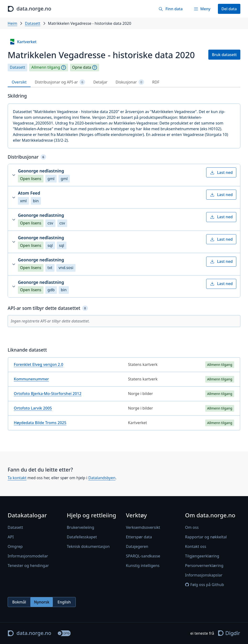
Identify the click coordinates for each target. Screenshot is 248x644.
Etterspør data (139, 537)
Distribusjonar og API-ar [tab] (60, 82)
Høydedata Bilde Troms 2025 (40, 423)
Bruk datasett (224, 55)
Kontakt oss (196, 546)
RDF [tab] (156, 82)
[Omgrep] (64, 68)
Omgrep (15, 546)
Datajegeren (137, 546)
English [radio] (64, 602)
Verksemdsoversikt (143, 527)
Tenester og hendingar (28, 566)
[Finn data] (170, 9)
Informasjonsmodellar (28, 556)
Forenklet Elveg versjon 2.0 (39, 364)
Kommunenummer (31, 379)
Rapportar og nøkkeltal (206, 537)
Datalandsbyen (102, 478)
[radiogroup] (42, 602)
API (11, 537)
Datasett (32, 23)
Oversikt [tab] (19, 82)
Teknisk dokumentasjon (88, 546)
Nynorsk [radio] (42, 602)
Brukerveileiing (81, 527)
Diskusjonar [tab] (130, 82)
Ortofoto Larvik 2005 (33, 408)
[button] (124, 175)
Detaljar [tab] (100, 82)
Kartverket (23, 42)
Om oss (192, 527)
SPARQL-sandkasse (143, 556)
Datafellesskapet (82, 537)
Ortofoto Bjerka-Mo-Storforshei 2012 (48, 394)
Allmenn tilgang (46, 67)
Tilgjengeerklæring (202, 556)
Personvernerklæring (204, 566)
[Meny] (202, 9)
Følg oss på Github (205, 585)
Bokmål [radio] (19, 602)
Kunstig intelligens (143, 566)
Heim (12, 23)
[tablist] (124, 82)
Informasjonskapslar (204, 575)
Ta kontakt (17, 478)
